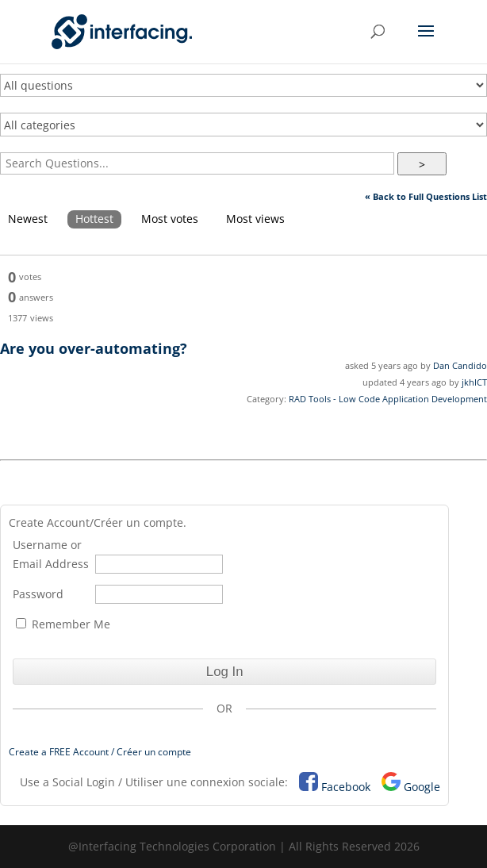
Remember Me (63, 624)
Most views (255, 219)
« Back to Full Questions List (426, 196)
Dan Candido (460, 365)
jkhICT (474, 382)
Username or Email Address (51, 554)
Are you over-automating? (94, 348)
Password (38, 594)
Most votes (170, 219)
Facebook (346, 787)
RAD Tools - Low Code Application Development (388, 399)
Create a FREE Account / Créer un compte (100, 752)
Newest (28, 219)
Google (422, 787)
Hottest (94, 219)
